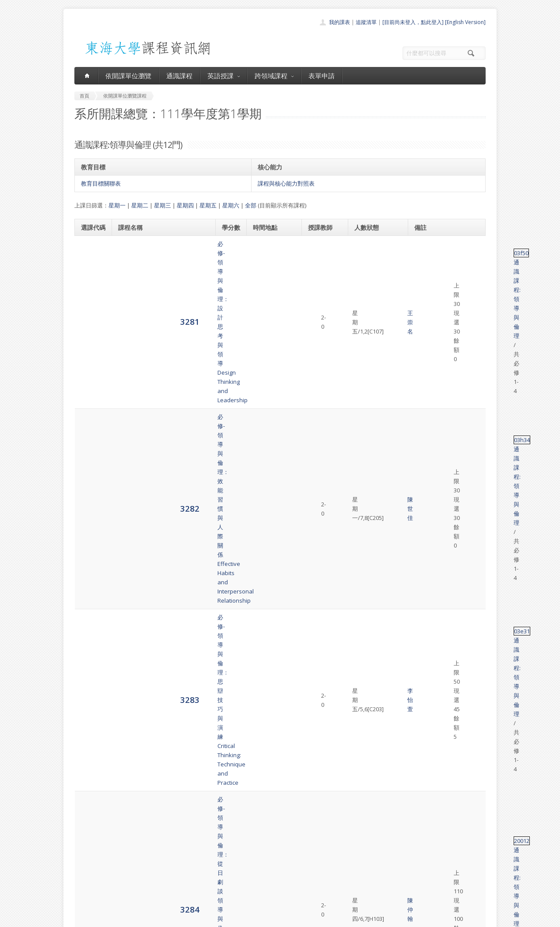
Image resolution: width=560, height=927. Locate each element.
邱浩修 (335, 549)
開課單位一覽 (262, 845)
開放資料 (257, 884)
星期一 (117, 205)
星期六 (231, 205)
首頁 (252, 836)
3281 (91, 248)
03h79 (424, 446)
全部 (251, 205)
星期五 (208, 205)
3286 (91, 460)
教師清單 (257, 894)
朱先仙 (317, 460)
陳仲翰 (317, 363)
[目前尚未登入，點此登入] (413, 22)
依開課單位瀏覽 (128, 76)
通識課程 (179, 76)
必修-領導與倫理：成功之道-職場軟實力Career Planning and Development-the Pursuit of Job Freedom (160, 411)
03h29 (424, 695)
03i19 (423, 491)
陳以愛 (317, 505)
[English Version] (465, 22)
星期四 (185, 205)
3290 (91, 553)
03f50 (424, 244)
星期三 (163, 205)
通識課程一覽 (262, 855)
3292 (91, 660)
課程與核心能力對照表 (286, 183)
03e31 (424, 319)
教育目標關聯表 (101, 183)
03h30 (424, 739)
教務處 (221, 918)
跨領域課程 (274, 76)
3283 (91, 323)
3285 (91, 411)
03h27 (424, 407)
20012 (424, 358)
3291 (91, 606)
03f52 (424, 535)
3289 (91, 504)
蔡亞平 (317, 558)
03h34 (424, 279)
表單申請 (322, 76)
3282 (91, 283)
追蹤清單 (366, 22)
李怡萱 (317, 323)
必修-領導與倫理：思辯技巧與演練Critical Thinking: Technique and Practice (162, 323)
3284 (91, 362)
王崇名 (317, 249)
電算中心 (193, 918)
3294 (91, 753)
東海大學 (82, 918)
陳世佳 (317, 284)
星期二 (140, 205)
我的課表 (339, 22)
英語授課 (224, 76)
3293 (91, 708)
